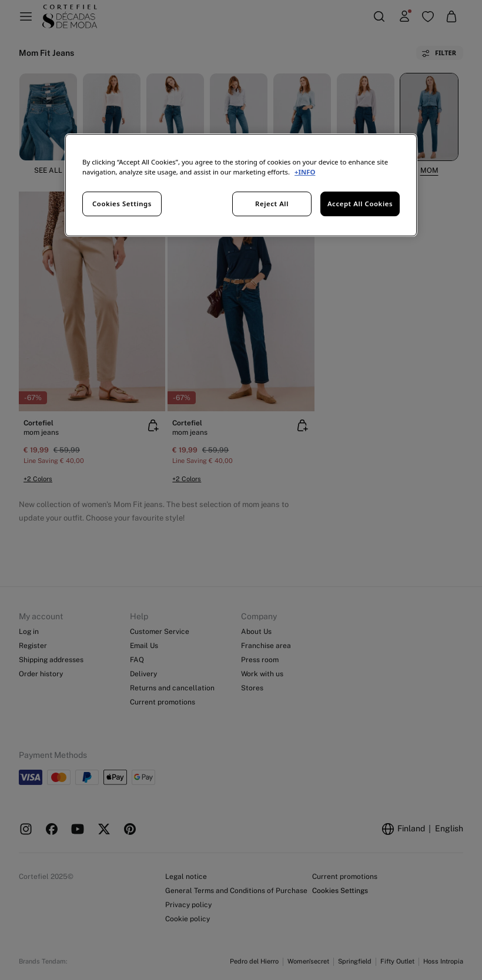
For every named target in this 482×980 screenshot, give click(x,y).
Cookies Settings (122, 204)
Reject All (272, 204)
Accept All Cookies (360, 204)
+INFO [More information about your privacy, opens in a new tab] (305, 172)
